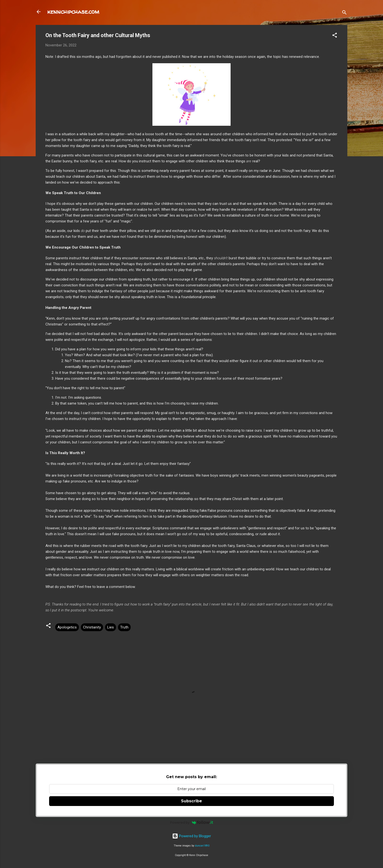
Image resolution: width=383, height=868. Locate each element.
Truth (124, 627)
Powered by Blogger (192, 836)
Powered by (192, 822)
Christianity (92, 627)
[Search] (344, 13)
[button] (335, 36)
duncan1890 (202, 846)
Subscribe (191, 801)
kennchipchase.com (73, 12)
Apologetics (67, 627)
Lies (111, 627)
